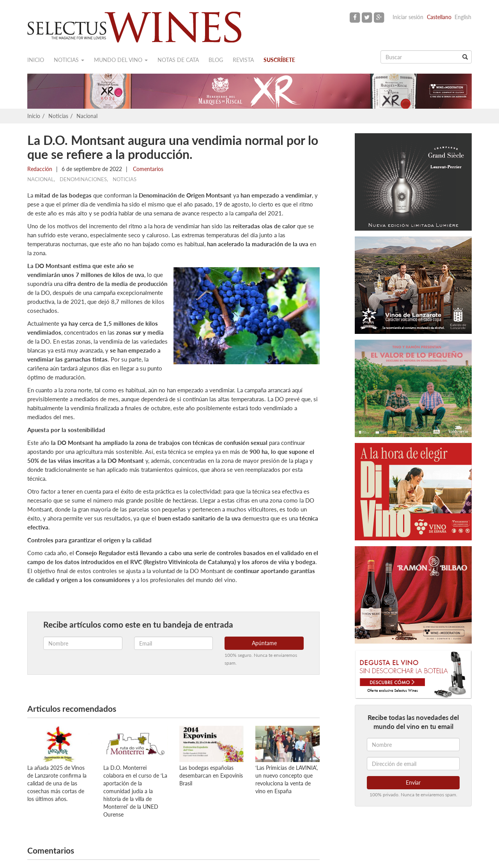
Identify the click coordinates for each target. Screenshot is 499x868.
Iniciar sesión (408, 17)
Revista (243, 60)
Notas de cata (178, 60)
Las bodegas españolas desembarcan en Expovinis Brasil (211, 775)
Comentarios (147, 169)
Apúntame (264, 643)
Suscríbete (279, 60)
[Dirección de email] (413, 764)
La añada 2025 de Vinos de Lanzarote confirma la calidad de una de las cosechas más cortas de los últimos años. (57, 783)
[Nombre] (413, 745)
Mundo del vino (121, 60)
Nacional (87, 116)
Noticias (69, 60)
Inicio (36, 60)
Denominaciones (83, 179)
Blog (216, 60)
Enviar (413, 782)
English (463, 17)
